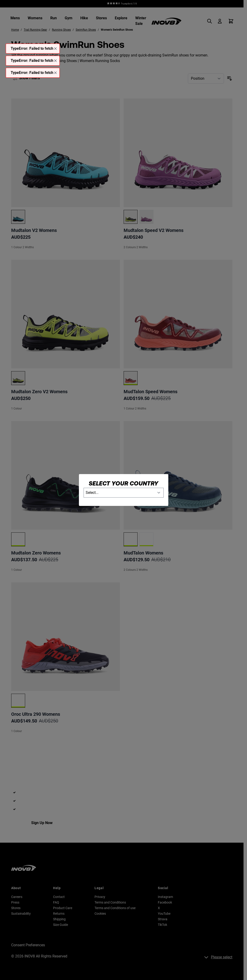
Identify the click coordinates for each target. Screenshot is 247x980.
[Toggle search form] (211, 21)
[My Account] (220, 21)
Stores (101, 18)
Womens (35, 18)
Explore (121, 18)
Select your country (123, 483)
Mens (15, 18)
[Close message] (55, 49)
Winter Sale (141, 21)
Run (54, 18)
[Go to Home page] (166, 21)
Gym (69, 18)
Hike (84, 18)
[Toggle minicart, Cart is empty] (231, 21)
